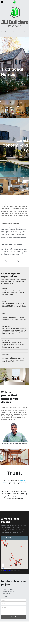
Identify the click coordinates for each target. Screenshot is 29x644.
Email (3, 605)
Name (4, 601)
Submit (14, 618)
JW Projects (7, 572)
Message (4, 609)
